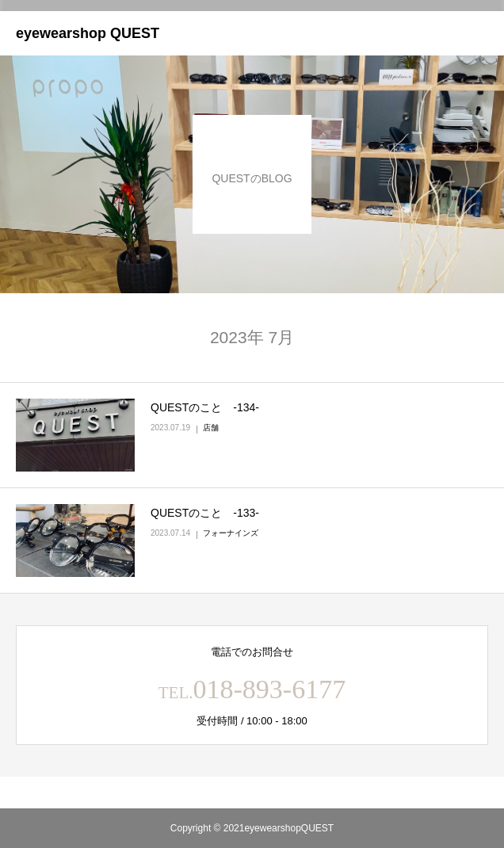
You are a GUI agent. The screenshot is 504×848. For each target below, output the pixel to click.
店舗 (211, 428)
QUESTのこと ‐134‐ (205, 407)
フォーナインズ (231, 533)
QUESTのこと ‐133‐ (205, 513)
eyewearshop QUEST (88, 33)
